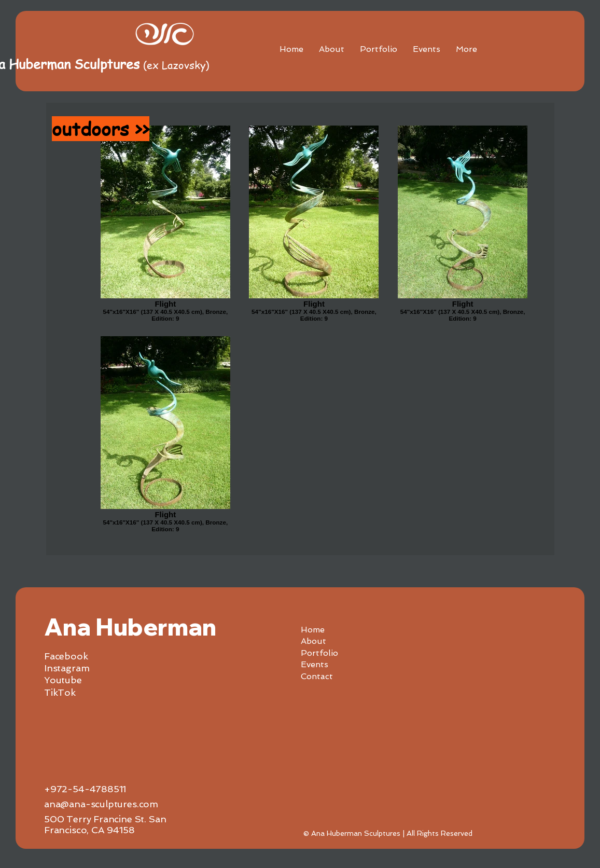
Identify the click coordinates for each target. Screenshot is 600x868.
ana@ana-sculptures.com (101, 804)
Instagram (67, 668)
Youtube (63, 680)
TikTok (60, 692)
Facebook (66, 656)
